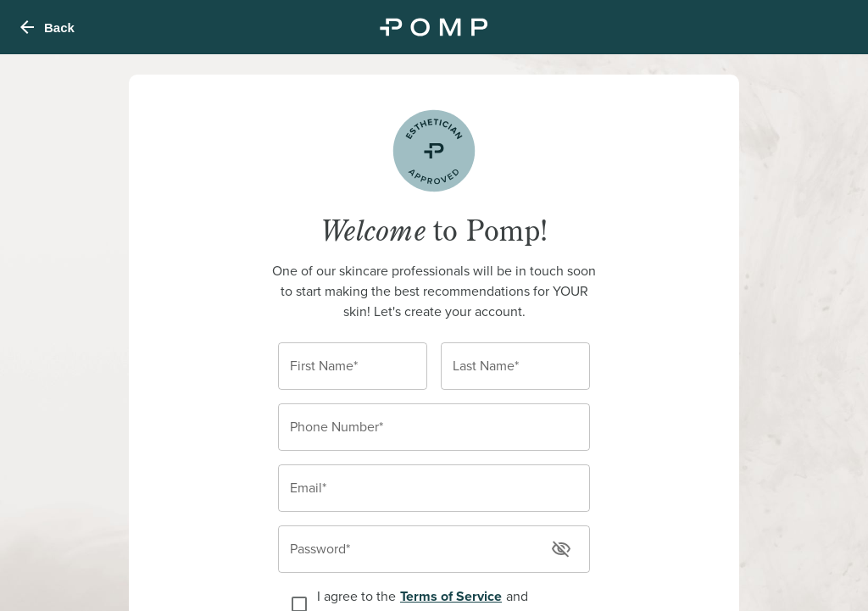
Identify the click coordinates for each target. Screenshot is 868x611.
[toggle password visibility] (561, 549)
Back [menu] (46, 27)
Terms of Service (451, 596)
